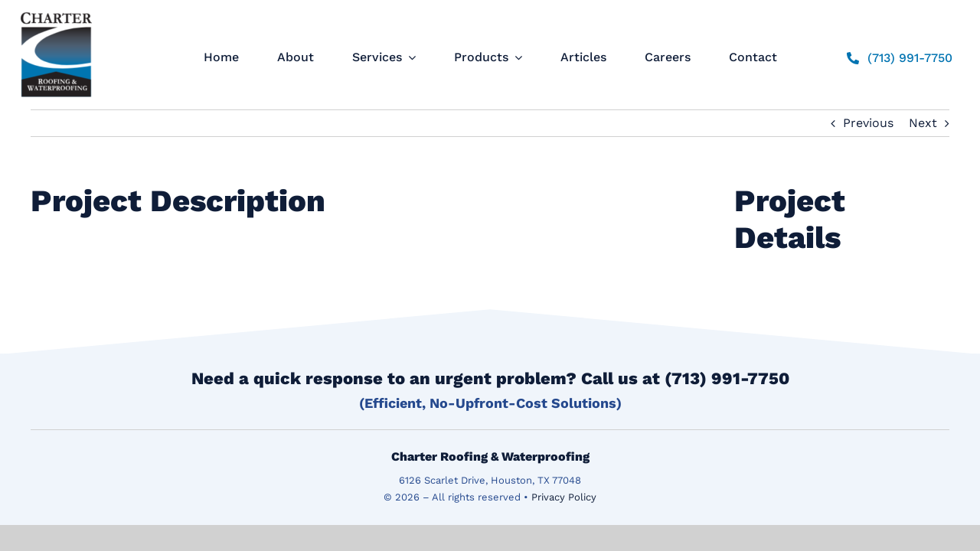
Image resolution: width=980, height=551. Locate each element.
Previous (868, 123)
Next (923, 123)
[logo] (56, 12)
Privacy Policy (564, 497)
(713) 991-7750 (727, 378)
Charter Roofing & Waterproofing (490, 456)
